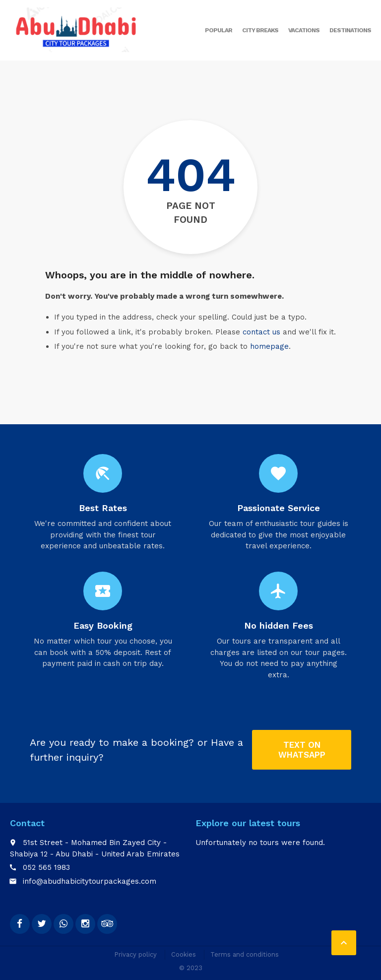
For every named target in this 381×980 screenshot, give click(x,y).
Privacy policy (135, 954)
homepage (269, 346)
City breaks (260, 30)
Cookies (184, 954)
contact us (261, 332)
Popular (219, 30)
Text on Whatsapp (302, 750)
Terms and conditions (245, 954)
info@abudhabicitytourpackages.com (90, 881)
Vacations (304, 30)
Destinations (350, 30)
